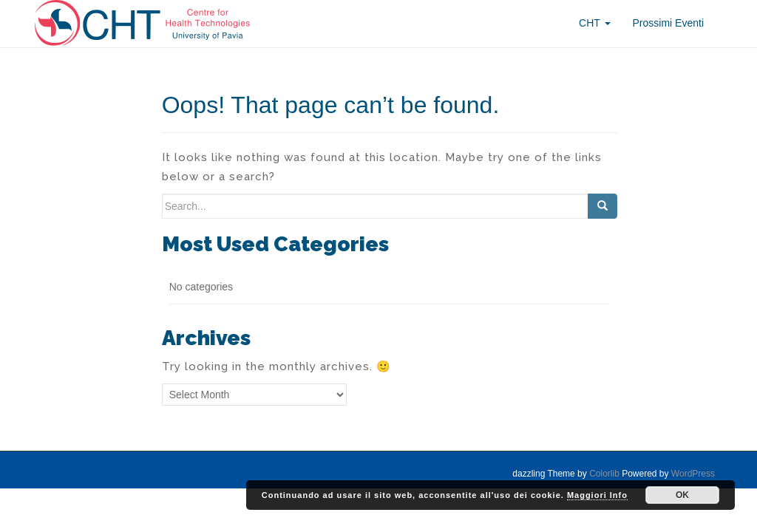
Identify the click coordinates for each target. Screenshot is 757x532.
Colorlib (604, 474)
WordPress (693, 474)
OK (682, 495)
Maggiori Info (597, 495)
